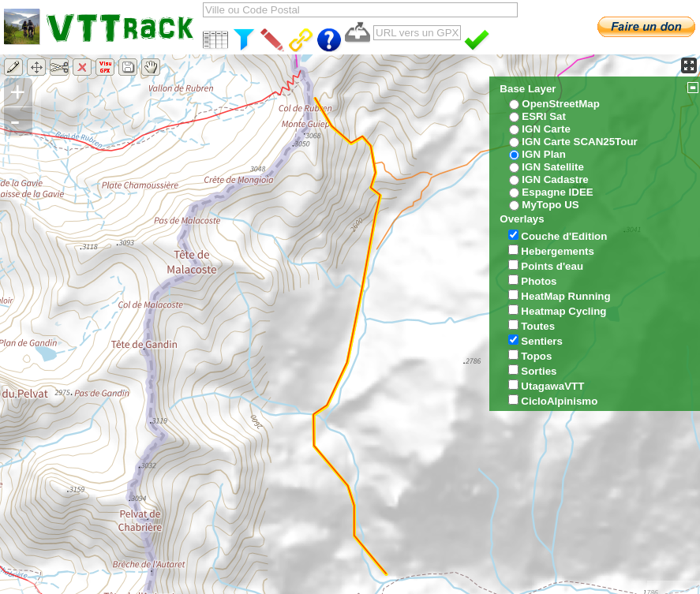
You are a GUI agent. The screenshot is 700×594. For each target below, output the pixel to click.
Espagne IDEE (557, 192)
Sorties (539, 371)
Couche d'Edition (564, 236)
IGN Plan (544, 154)
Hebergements (558, 251)
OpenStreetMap (561, 104)
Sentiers (542, 341)
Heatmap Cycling (563, 311)
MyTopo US (550, 205)
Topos (536, 356)
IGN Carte (546, 129)
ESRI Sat (544, 116)
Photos (539, 281)
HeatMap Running (565, 296)
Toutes (538, 326)
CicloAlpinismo (559, 401)
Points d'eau (552, 266)
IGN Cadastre (555, 179)
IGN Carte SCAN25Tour (579, 142)
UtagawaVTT (552, 386)
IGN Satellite (553, 167)
